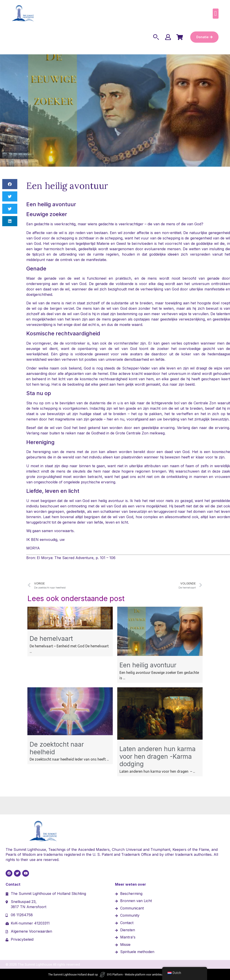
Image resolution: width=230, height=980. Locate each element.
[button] (216, 14)
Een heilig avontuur (148, 665)
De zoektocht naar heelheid (57, 748)
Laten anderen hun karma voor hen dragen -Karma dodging (158, 756)
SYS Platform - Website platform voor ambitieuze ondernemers (144, 974)
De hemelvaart (51, 638)
